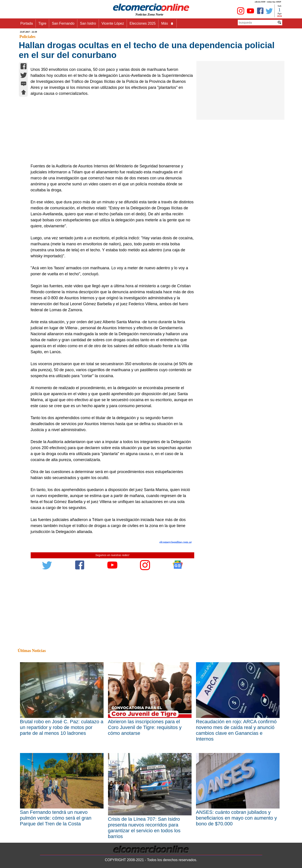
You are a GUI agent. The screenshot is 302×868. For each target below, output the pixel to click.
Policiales (28, 37)
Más (167, 24)
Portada (27, 23)
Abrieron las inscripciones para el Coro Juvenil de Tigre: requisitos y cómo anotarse (145, 727)
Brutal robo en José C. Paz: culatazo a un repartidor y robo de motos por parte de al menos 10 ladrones (62, 727)
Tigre (42, 23)
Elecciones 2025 (143, 23)
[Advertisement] (110, 130)
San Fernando (63, 23)
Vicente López (113, 23)
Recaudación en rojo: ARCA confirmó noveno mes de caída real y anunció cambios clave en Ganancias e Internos (236, 730)
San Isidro (88, 23)
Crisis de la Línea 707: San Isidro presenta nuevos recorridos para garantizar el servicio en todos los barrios (144, 828)
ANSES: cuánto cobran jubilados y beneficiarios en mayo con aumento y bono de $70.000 (236, 818)
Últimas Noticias (32, 651)
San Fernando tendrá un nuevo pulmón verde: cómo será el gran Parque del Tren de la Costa (56, 818)
